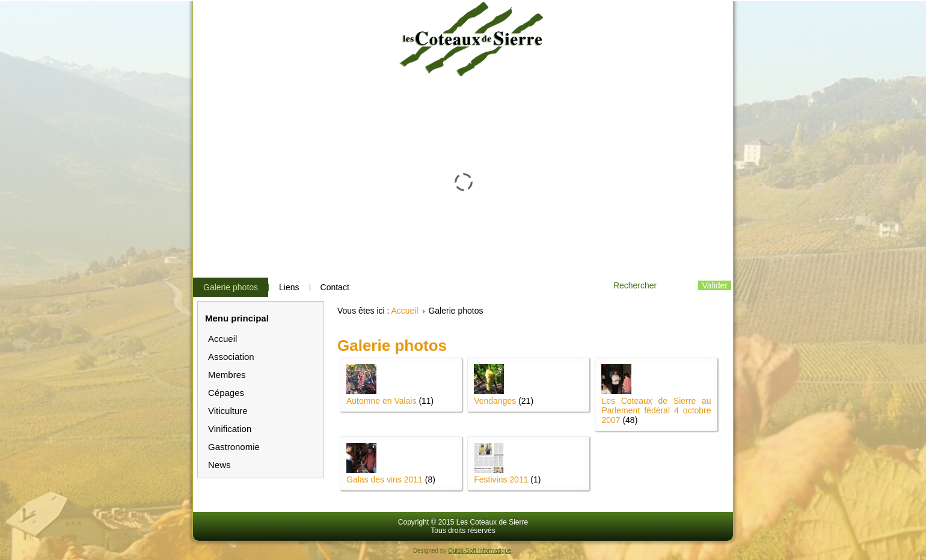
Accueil (222, 339)
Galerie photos (231, 287)
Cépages (226, 393)
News (219, 465)
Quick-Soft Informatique (480, 551)
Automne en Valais (381, 401)
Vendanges (495, 401)
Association (231, 357)
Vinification (230, 429)
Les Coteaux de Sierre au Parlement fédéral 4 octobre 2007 (656, 410)
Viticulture (228, 411)
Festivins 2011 (501, 479)
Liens (289, 287)
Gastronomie (234, 447)
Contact (335, 287)
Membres (227, 375)
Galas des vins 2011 (385, 479)
